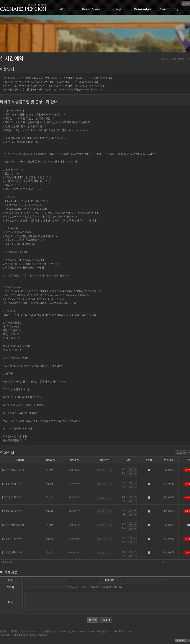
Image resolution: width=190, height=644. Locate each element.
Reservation (143, 9)
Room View (91, 9)
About (65, 9)
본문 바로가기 (0, 0)
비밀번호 (110, 580)
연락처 (11, 587)
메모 (11, 602)
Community (169, 9)
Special (117, 9)
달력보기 (105, 620)
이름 (11, 580)
